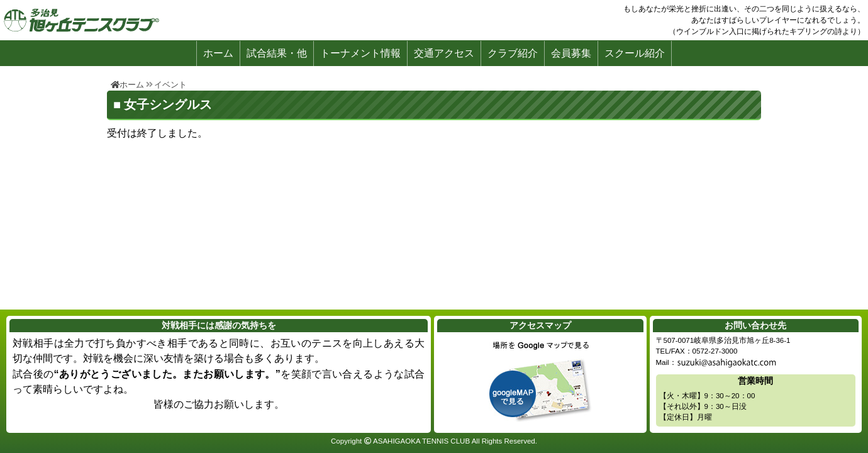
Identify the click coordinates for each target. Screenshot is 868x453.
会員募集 (571, 53)
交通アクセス (444, 53)
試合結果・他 (277, 53)
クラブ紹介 (513, 53)
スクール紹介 (635, 53)
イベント (170, 85)
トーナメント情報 (360, 53)
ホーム (218, 53)
